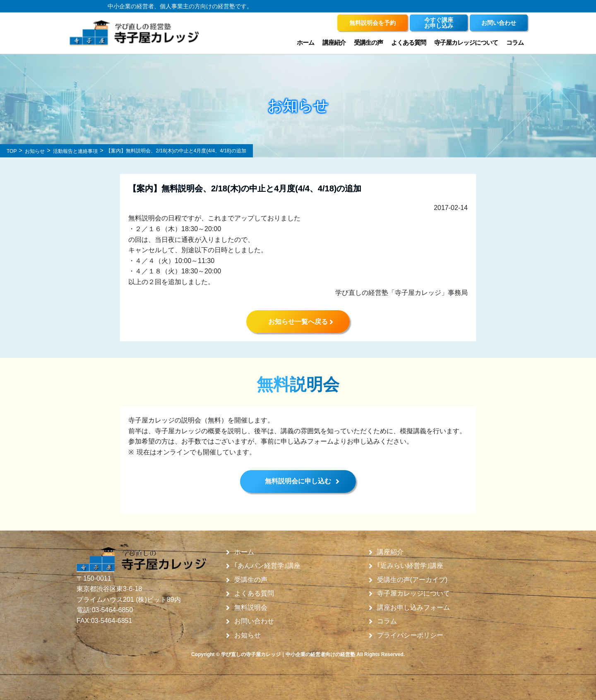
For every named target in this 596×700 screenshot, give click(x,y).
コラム (515, 42)
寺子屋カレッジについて (466, 42)
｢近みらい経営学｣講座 (410, 566)
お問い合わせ (254, 621)
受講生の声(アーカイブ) (412, 580)
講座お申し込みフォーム (413, 608)
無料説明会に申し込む (298, 481)
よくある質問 (409, 42)
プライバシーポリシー (410, 635)
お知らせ (248, 635)
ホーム (305, 42)
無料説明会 (251, 608)
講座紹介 (334, 42)
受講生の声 (368, 42)
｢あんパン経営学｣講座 (267, 566)
